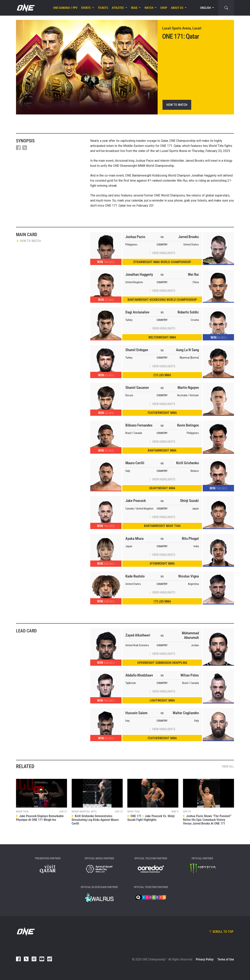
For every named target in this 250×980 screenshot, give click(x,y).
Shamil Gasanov (137, 388)
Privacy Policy (205, 959)
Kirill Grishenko (187, 463)
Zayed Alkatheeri (138, 635)
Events (86, 8)
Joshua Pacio (135, 237)
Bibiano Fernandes (139, 425)
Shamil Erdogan (137, 350)
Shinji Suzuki (189, 501)
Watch (149, 8)
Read (134, 8)
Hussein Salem (136, 713)
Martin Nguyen (188, 388)
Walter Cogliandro (186, 713)
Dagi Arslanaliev (137, 312)
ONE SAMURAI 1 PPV (65, 8)
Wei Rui (193, 274)
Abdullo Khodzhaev (139, 675)
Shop (164, 8)
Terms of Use (226, 959)
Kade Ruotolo (135, 576)
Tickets (103, 8)
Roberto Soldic (188, 312)
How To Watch (177, 105)
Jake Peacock (136, 501)
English (206, 8)
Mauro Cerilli (135, 463)
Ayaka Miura (134, 539)
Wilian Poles (190, 675)
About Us (177, 8)
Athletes (118, 8)
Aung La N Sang (187, 350)
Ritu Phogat (190, 539)
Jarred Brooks (189, 237)
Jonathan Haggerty (139, 274)
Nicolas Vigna (189, 576)
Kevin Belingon (188, 425)
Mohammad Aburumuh (190, 635)
